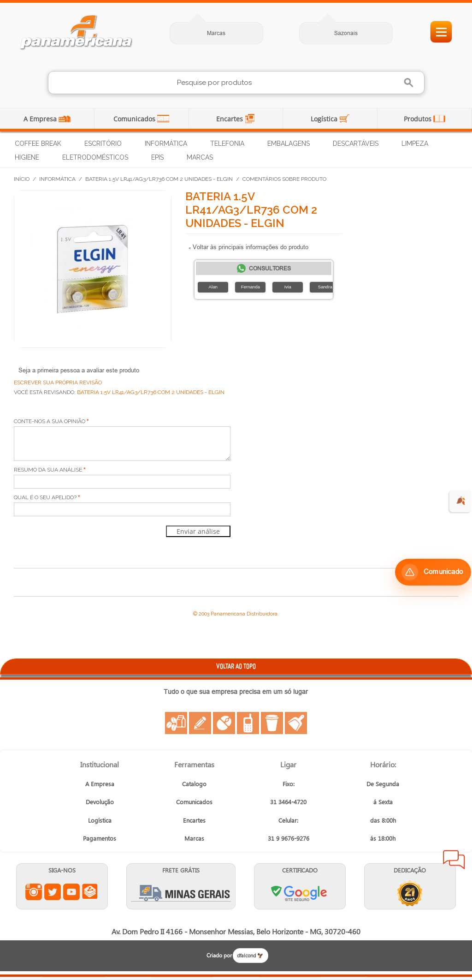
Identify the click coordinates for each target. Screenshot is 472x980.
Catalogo (194, 784)
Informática (166, 143)
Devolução (100, 802)
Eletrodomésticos (95, 157)
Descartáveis (356, 143)
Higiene (27, 157)
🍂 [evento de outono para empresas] (461, 501)
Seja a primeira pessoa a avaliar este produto (79, 370)
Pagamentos (100, 838)
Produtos (419, 119)
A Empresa (41, 119)
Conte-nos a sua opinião (50, 421)
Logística (325, 119)
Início (22, 179)
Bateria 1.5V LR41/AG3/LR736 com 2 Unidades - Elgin (159, 179)
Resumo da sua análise (48, 470)
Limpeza (415, 143)
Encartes (230, 119)
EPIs (157, 157)
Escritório (103, 143)
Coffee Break (38, 143)
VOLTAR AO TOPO (236, 666)
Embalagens (289, 143)
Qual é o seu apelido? (45, 497)
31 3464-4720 (288, 802)
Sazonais (346, 33)
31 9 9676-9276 (289, 838)
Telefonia (227, 143)
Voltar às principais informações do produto (248, 247)
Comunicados (135, 119)
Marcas (216, 33)
